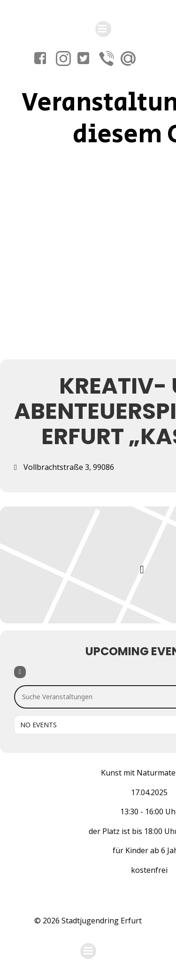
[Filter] (20, 672)
